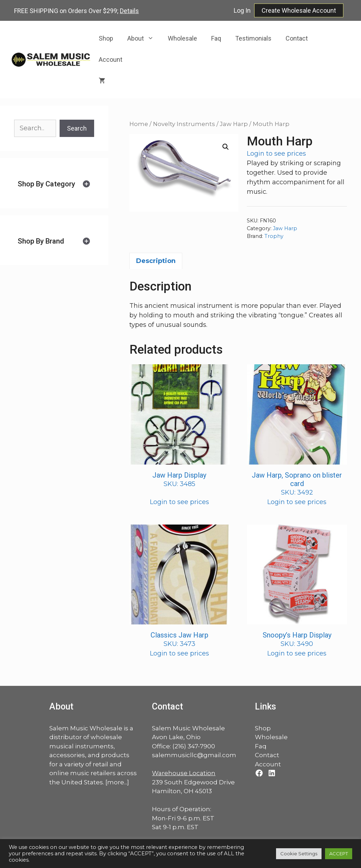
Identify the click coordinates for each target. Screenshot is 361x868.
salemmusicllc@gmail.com (194, 755)
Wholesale (182, 38)
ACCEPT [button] (339, 854)
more (116, 782)
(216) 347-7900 (194, 746)
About (144, 38)
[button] (226, 147)
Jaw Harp (234, 124)
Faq (216, 38)
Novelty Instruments (184, 124)
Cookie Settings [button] (299, 854)
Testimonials (253, 38)
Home (139, 124)
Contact (297, 38)
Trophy (274, 236)
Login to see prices (276, 154)
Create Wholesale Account (299, 10)
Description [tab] (156, 261)
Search (77, 128)
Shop (106, 38)
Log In (242, 10)
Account (111, 59)
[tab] (54, 184)
